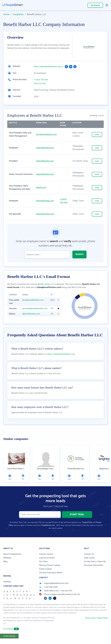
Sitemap (7, 587)
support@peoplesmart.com (54, 589)
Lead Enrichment (47, 563)
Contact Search (46, 560)
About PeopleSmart (12, 560)
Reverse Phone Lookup (50, 571)
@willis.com (41, 187)
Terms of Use (87, 528)
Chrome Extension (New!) (51, 578)
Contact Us (89, 560)
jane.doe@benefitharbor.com (35, 309)
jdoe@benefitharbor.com (33, 300)
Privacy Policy (102, 624)
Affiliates (7, 563)
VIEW (97, 135)
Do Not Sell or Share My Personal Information (95, 569)
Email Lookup (45, 575)
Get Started (95, 5)
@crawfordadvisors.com (47, 134)
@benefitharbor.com (45, 148)
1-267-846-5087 (48, 593)
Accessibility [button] (11, 635)
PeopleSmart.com (48, 531)
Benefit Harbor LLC (46, 284)
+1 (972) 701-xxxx (41, 80)
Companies (18, 14)
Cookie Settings (9, 642)
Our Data (43, 567)
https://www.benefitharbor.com (47, 67)
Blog (5, 567)
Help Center (89, 563)
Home (6, 14)
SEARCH (79, 254)
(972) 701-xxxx (40, 84)
